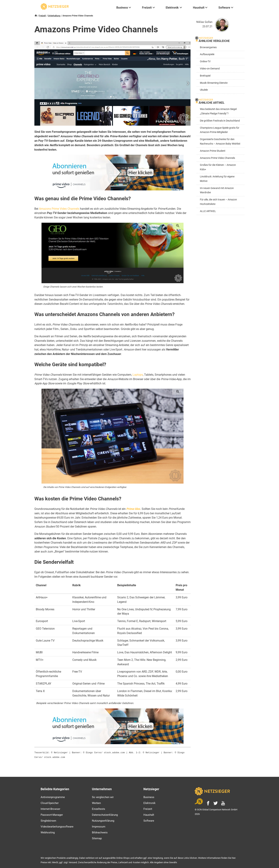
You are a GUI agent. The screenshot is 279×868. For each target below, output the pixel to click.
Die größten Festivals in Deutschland (220, 121)
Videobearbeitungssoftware (57, 826)
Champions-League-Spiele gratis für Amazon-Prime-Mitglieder (220, 130)
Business (149, 796)
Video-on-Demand (210, 69)
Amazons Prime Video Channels (59, 209)
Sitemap (97, 838)
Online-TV (205, 61)
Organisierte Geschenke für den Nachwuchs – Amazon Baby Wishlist (220, 142)
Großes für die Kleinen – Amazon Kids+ (218, 167)
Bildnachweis (100, 832)
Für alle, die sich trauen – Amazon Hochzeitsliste (218, 202)
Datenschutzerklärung (105, 814)
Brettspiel (205, 76)
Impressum (99, 826)
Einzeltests (99, 808)
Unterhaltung (54, 16)
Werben (96, 802)
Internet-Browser (50, 808)
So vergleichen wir (103, 796)
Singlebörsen (48, 820)
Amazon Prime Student (213, 151)
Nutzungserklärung (103, 820)
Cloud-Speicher (50, 802)
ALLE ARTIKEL (208, 211)
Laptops (138, 375)
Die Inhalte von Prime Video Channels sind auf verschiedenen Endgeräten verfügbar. (85, 487)
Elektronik (149, 802)
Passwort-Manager (52, 814)
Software (149, 820)
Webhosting (48, 832)
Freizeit (42, 16)
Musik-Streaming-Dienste (214, 83)
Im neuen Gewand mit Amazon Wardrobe (217, 190)
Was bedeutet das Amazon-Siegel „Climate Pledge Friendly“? (218, 111)
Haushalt (149, 814)
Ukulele (204, 90)
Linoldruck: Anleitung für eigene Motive (217, 179)
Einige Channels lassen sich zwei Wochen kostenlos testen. (73, 287)
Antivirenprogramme (53, 796)
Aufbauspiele (207, 54)
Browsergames (208, 47)
